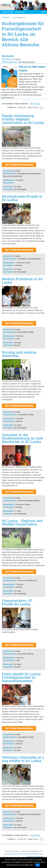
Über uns (7, 854)
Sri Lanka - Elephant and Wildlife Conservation (22, 523)
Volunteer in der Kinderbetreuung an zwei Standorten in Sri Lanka (22, 439)
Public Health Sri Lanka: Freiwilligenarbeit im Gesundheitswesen (21, 678)
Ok (38, 865)
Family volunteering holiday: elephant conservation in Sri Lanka (23, 120)
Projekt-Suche (7, 12)
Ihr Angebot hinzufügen (30, 854)
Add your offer (16, 854)
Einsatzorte (20, 12)
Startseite (6, 18)
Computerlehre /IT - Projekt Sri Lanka (18, 603)
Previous (41, 107)
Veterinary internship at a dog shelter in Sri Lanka (23, 759)
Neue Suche (35, 104)
